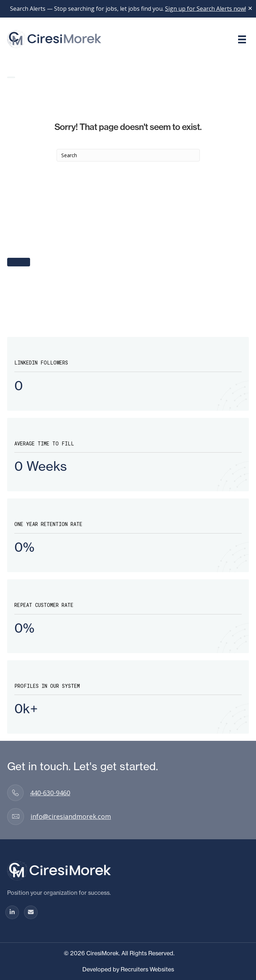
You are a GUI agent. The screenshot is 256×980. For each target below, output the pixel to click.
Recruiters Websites (147, 969)
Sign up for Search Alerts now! (206, 9)
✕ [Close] (250, 9)
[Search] (128, 155)
